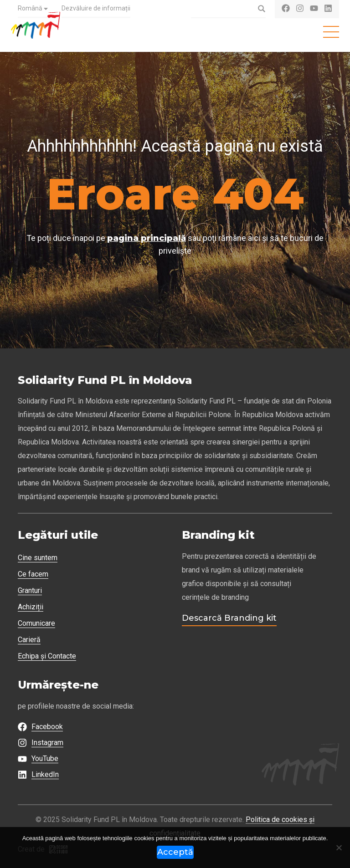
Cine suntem (38, 558)
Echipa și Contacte (47, 656)
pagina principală (147, 238)
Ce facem (33, 574)
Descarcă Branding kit (229, 618)
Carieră (29, 640)
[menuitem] (33, 9)
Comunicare (36, 623)
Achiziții (31, 607)
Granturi (30, 590)
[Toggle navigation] (331, 32)
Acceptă (175, 852)
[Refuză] (339, 848)
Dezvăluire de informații (96, 8)
